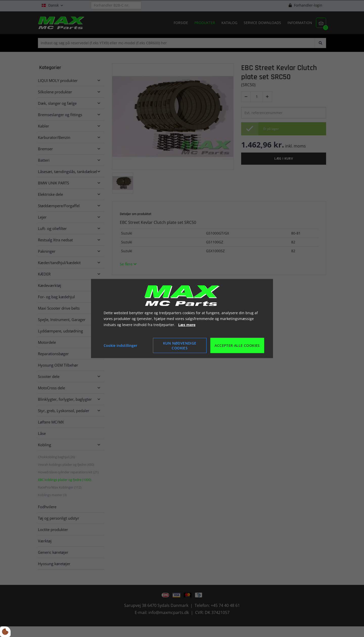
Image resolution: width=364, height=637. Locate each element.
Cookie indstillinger (120, 345)
